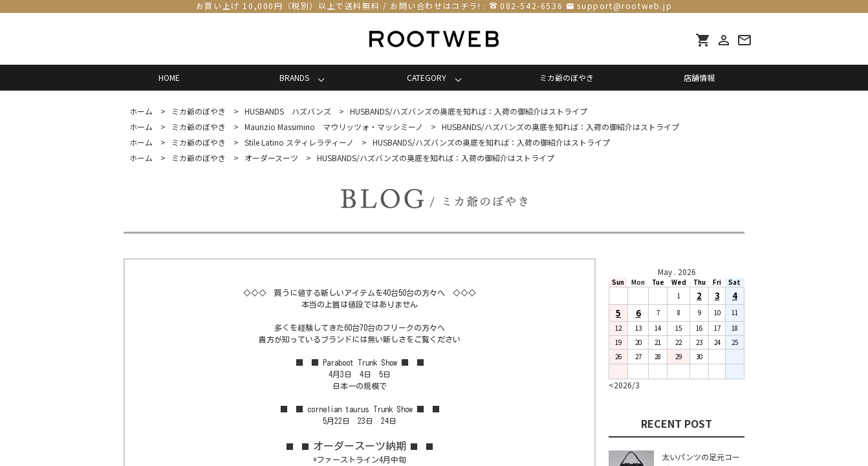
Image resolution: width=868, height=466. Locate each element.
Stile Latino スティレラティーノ (299, 142)
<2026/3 (624, 385)
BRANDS (294, 77)
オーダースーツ (271, 158)
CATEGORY (427, 77)
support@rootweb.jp (624, 6)
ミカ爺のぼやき (567, 77)
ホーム (141, 111)
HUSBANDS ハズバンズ (288, 111)
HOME (169, 77)
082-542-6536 (531, 6)
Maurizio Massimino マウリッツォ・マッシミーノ (334, 127)
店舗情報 (699, 77)
